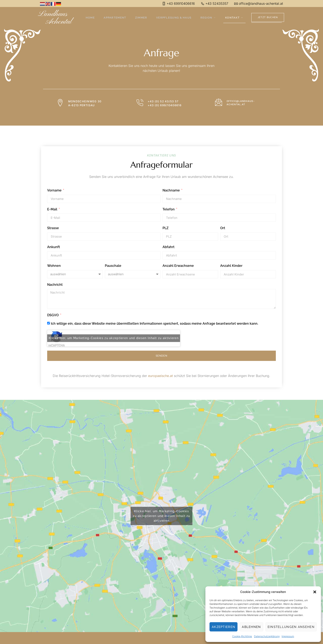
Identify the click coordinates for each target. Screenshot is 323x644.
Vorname (55, 190)
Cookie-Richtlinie (242, 636)
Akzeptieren (224, 627)
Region (208, 18)
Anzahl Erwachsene (178, 266)
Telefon (169, 209)
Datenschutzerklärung (267, 636)
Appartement (116, 18)
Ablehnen (251, 627)
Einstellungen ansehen (291, 627)
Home (92, 18)
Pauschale (113, 266)
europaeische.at (160, 376)
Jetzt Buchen (268, 17)
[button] (315, 592)
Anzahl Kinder (231, 266)
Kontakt (233, 18)
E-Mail (53, 209)
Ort (223, 228)
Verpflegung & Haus (174, 18)
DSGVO (53, 315)
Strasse (53, 228)
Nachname (172, 190)
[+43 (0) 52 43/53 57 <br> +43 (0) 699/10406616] (140, 103)
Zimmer (142, 18)
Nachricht (55, 285)
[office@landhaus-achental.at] (219, 102)
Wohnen (54, 266)
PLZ (166, 228)
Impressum (288, 636)
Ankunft (54, 247)
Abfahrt (169, 247)
